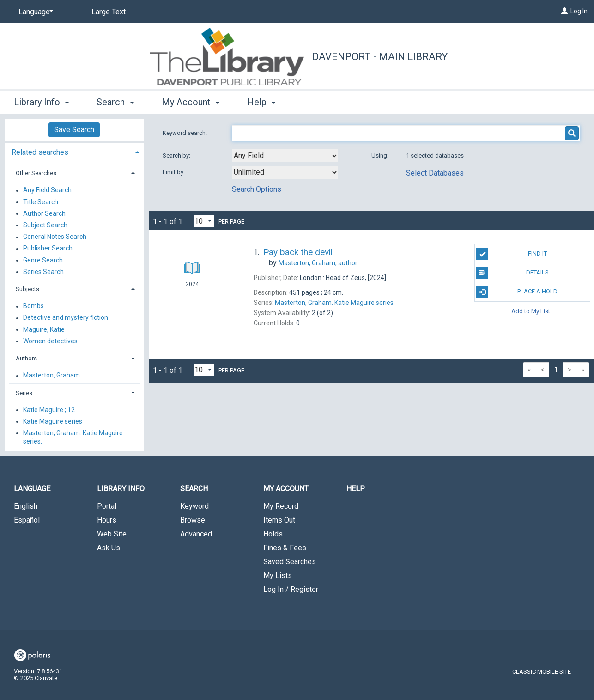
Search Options (257, 189)
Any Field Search (47, 190)
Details (512, 273)
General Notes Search (55, 237)
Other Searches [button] (36, 173)
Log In (579, 11)
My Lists (278, 575)
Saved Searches (290, 562)
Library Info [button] (41, 102)
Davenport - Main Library (380, 57)
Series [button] (24, 393)
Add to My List (531, 311)
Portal (107, 506)
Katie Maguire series (53, 421)
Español (27, 520)
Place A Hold (517, 292)
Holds (273, 534)
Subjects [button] (27, 289)
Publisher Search (48, 249)
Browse (193, 520)
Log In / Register (291, 589)
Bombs (33, 306)
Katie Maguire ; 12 (49, 410)
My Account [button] (191, 102)
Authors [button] (26, 358)
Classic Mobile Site (542, 672)
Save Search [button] (74, 130)
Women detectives (50, 341)
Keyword (194, 506)
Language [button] (32, 489)
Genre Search (43, 260)
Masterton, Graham (52, 376)
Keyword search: (185, 133)
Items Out (279, 520)
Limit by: (174, 172)
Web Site (112, 534)
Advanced (196, 534)
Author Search (44, 213)
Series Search (43, 272)
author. (318, 263)
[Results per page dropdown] (204, 221)
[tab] (74, 151)
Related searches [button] (40, 152)
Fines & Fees (285, 548)
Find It (512, 254)
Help (356, 489)
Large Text (109, 12)
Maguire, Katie (44, 329)
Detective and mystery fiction (66, 318)
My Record (281, 506)
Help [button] (261, 102)
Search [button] (115, 102)
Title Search (41, 202)
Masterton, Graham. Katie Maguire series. (73, 437)
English (26, 506)
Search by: (177, 155)
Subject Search (45, 225)
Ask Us (109, 548)
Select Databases (435, 173)
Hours (107, 520)
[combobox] (285, 156)
